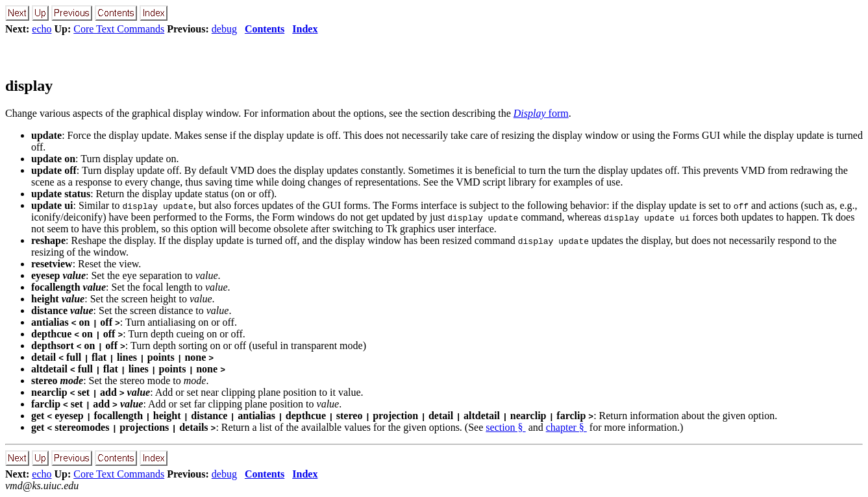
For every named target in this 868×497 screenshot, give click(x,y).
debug (224, 29)
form (541, 113)
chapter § (566, 427)
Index (305, 29)
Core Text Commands (119, 29)
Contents (265, 29)
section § (505, 427)
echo (42, 29)
